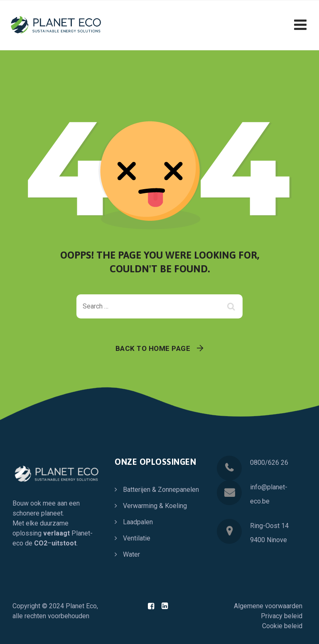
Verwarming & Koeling (155, 506)
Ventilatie (137, 538)
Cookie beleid (282, 626)
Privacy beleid (282, 616)
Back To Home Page (153, 348)
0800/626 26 (269, 463)
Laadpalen (138, 522)
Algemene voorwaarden (268, 606)
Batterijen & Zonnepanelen (161, 490)
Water (131, 554)
